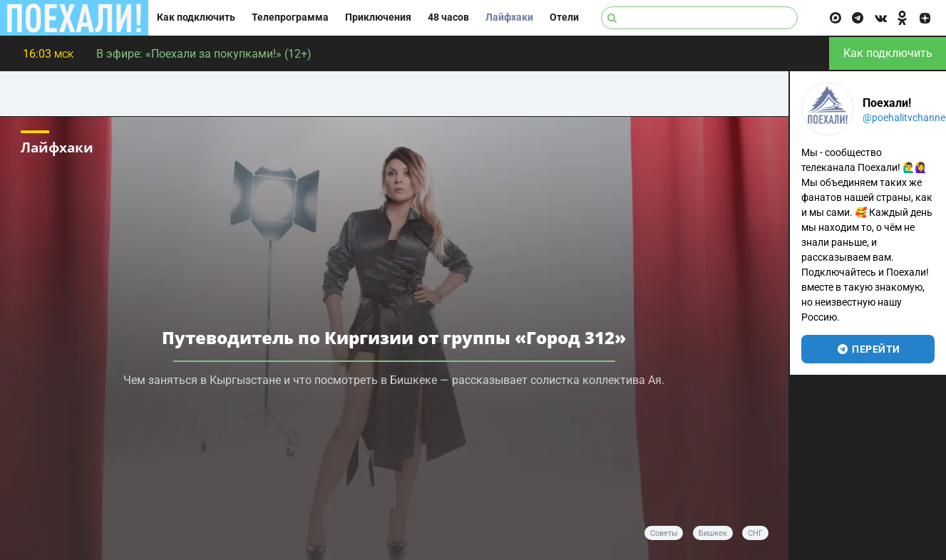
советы (664, 533)
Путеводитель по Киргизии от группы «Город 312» (394, 337)
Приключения (378, 17)
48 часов (448, 17)
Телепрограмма (290, 17)
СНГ (755, 533)
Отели (564, 17)
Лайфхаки (509, 17)
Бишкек (713, 533)
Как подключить (196, 17)
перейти (868, 349)
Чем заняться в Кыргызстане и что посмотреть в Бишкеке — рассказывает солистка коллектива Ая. (394, 380)
